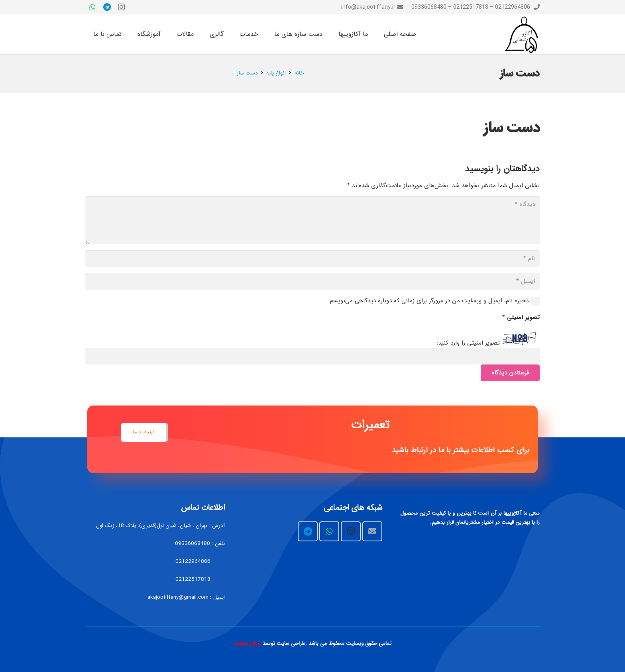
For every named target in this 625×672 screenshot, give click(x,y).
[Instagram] (121, 7)
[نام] (312, 259)
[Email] (372, 531)
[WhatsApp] (92, 7)
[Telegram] (107, 7)
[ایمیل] (312, 281)
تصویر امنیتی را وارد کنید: (468, 343)
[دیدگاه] (312, 220)
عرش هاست (247, 644)
